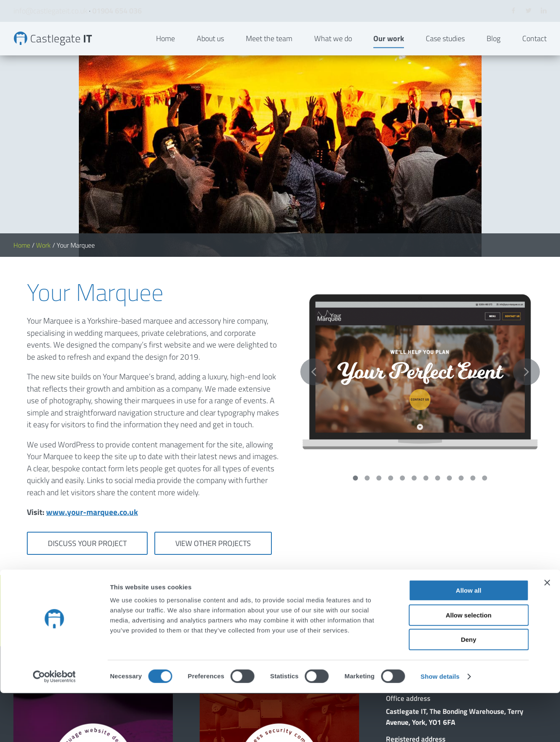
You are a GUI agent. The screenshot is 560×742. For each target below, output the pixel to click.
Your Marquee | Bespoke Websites (67, 52)
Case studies (445, 52)
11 (473, 303)
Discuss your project (87, 369)
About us (210, 52)
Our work (389, 52)
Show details (440, 725)
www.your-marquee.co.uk (92, 337)
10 (461, 303)
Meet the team (269, 52)
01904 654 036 (117, 11)
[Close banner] (547, 632)
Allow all (469, 639)
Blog (494, 52)
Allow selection (468, 664)
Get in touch (503, 436)
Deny (469, 688)
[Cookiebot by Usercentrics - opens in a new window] (54, 726)
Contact (534, 52)
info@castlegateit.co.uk (50, 11)
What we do (333, 52)
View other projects (213, 369)
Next (526, 197)
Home (165, 52)
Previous (314, 197)
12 (484, 303)
